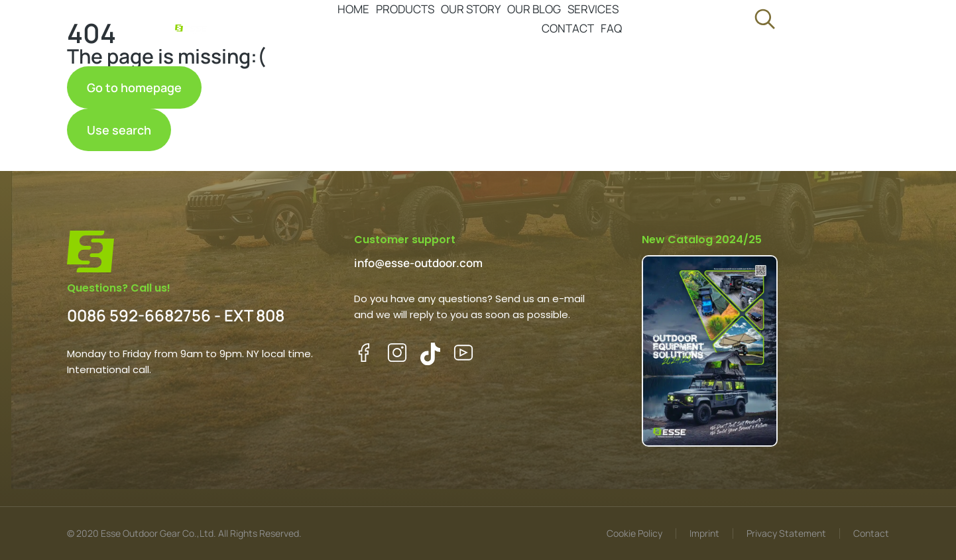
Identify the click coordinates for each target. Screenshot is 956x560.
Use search (119, 130)
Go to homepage (134, 87)
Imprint (704, 533)
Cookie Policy (634, 533)
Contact (871, 533)
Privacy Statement (786, 533)
